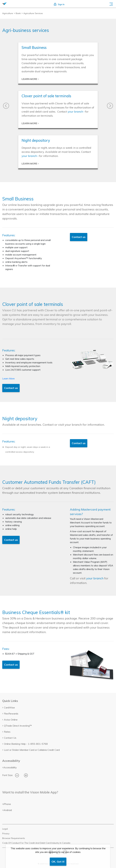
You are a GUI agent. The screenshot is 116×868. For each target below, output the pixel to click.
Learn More (8, 378)
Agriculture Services (33, 13)
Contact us (79, 237)
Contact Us (10, 738)
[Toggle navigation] (111, 4)
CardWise (9, 708)
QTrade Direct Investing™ (18, 726)
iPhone (7, 804)
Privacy (6, 834)
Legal (5, 829)
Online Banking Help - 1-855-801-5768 (26, 744)
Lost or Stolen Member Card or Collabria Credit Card (32, 750)
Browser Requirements (14, 838)
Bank (18, 13)
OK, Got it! (58, 862)
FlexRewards (11, 714)
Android (8, 810)
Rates (7, 732)
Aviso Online (11, 720)
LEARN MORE (29, 79)
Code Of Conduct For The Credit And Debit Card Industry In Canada (36, 843)
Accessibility (10, 767)
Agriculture (8, 13)
